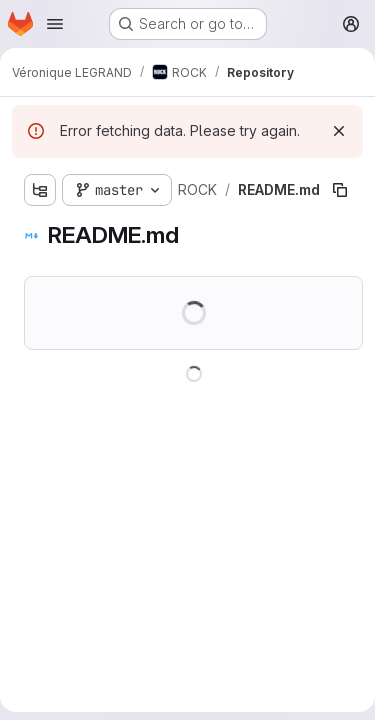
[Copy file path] (340, 190)
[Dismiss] (339, 131)
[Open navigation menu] (55, 24)
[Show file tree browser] (40, 190)
